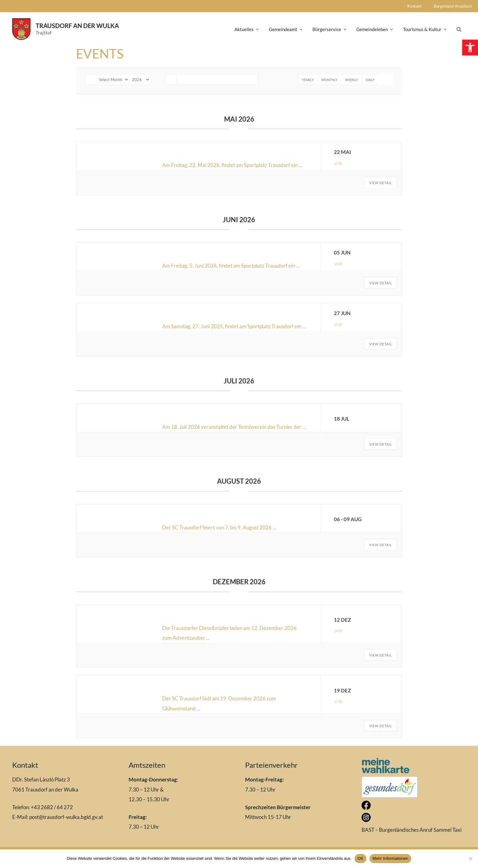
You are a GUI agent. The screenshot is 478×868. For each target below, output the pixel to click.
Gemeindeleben (377, 29)
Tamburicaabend (193, 152)
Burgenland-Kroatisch (453, 6)
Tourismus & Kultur (428, 29)
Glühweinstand (190, 685)
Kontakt (414, 6)
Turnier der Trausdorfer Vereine (221, 413)
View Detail (381, 183)
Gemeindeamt (288, 29)
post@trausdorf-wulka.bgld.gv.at (66, 817)
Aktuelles (249, 29)
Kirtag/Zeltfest (190, 514)
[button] (470, 48)
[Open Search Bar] (459, 29)
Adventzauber (189, 615)
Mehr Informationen (390, 858)
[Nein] (470, 859)
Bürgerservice (332, 29)
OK (360, 858)
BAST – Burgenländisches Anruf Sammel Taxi (412, 830)
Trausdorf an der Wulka (77, 26)
